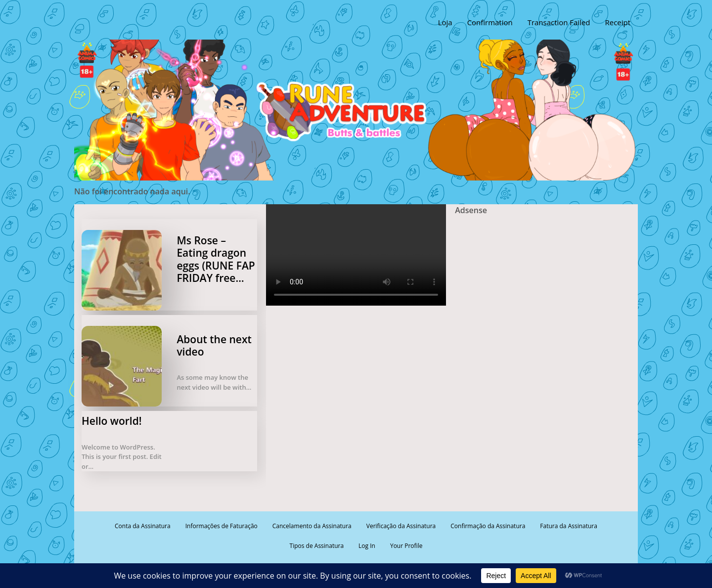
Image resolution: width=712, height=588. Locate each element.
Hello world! (112, 421)
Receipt (618, 22)
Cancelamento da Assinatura (312, 526)
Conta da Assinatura (143, 526)
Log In (367, 546)
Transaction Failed (558, 22)
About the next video (214, 345)
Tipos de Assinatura (317, 546)
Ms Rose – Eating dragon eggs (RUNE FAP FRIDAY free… (216, 259)
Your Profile (406, 546)
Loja (445, 22)
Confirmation (489, 22)
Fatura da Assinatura (569, 526)
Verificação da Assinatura (401, 526)
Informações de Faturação (222, 526)
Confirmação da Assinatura (488, 526)
